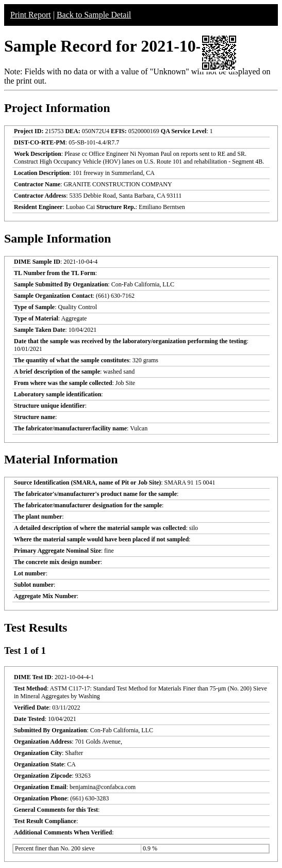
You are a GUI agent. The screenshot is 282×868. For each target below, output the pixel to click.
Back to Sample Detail (94, 15)
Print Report (31, 15)
